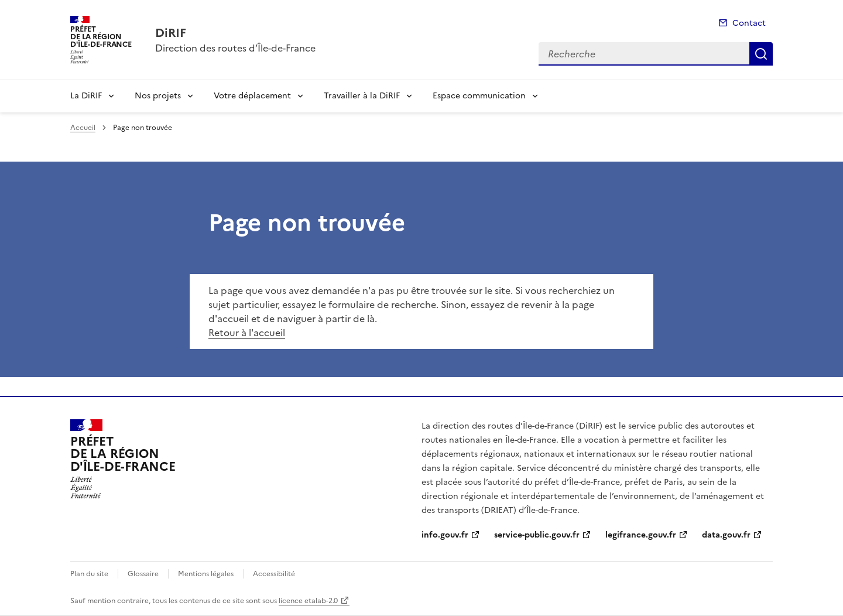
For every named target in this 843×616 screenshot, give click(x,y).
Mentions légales (206, 574)
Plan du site (89, 574)
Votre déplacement (252, 96)
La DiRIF (86, 96)
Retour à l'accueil (247, 333)
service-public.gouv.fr (537, 535)
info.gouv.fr (445, 535)
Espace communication (479, 96)
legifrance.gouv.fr (641, 535)
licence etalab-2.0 (308, 601)
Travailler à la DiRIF (362, 96)
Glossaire (143, 574)
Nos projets (158, 96)
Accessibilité (274, 574)
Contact (749, 23)
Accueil (83, 128)
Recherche (761, 54)
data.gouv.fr (726, 535)
